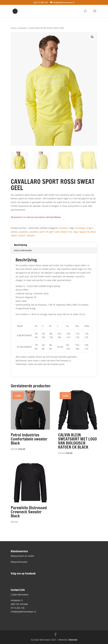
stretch (22, 235)
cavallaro (23, 232)
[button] (92, 37)
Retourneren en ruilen (22, 556)
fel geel (50, 232)
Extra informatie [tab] (23, 250)
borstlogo (80, 228)
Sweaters (22, 28)
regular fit (84, 232)
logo (76, 232)
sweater (31, 235)
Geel (57, 232)
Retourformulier (19, 562)
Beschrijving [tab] (21, 245)
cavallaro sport (37, 232)
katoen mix (66, 232)
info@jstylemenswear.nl (23, 612)
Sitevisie (73, 640)
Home (14, 28)
